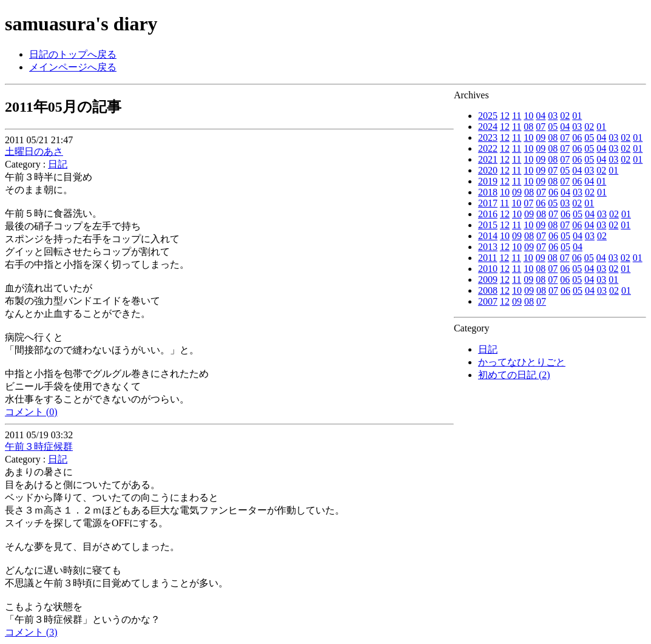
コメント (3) (31, 632)
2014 (488, 236)
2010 (488, 269)
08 (528, 127)
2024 (488, 127)
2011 (487, 258)
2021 (488, 159)
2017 (488, 203)
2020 (488, 170)
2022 (488, 148)
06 (577, 137)
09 (541, 137)
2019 (488, 181)
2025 (488, 116)
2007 (488, 301)
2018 (488, 192)
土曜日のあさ (34, 151)
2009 (488, 280)
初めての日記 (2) (514, 375)
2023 (488, 137)
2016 (488, 214)
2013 (488, 247)
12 (505, 116)
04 (541, 116)
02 (565, 116)
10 (528, 116)
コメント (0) (31, 412)
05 (553, 127)
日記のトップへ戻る (73, 54)
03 (553, 116)
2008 (488, 290)
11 (517, 116)
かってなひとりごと (522, 362)
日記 (488, 349)
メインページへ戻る (73, 67)
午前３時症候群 (39, 446)
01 (577, 116)
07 (541, 127)
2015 (488, 225)
